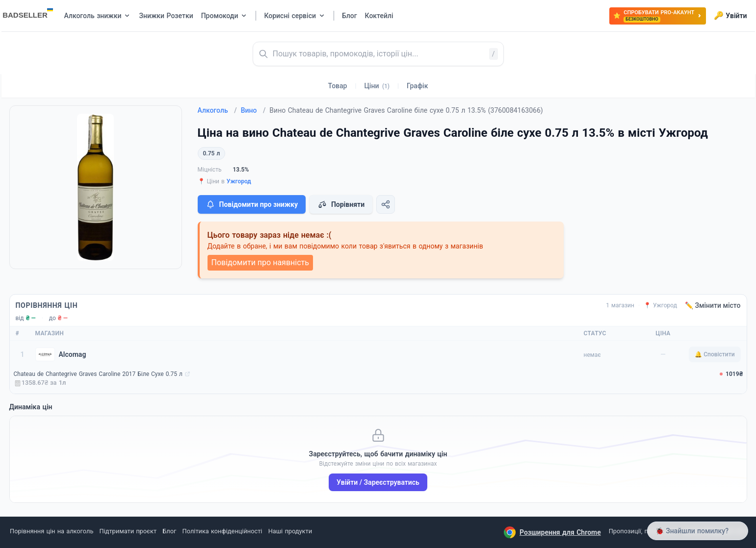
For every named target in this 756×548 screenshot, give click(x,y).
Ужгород (239, 181)
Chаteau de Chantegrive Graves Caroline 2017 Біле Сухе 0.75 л (98, 374)
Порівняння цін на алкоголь (52, 531)
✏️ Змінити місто (713, 305)
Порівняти (341, 204)
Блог (169, 531)
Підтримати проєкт (128, 531)
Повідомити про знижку (252, 204)
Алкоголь (217, 110)
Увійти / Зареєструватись (378, 482)
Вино (253, 110)
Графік (417, 86)
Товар (338, 86)
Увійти (730, 16)
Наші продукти (290, 531)
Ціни (377, 86)
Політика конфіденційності (222, 531)
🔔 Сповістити (715, 354)
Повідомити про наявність (260, 262)
